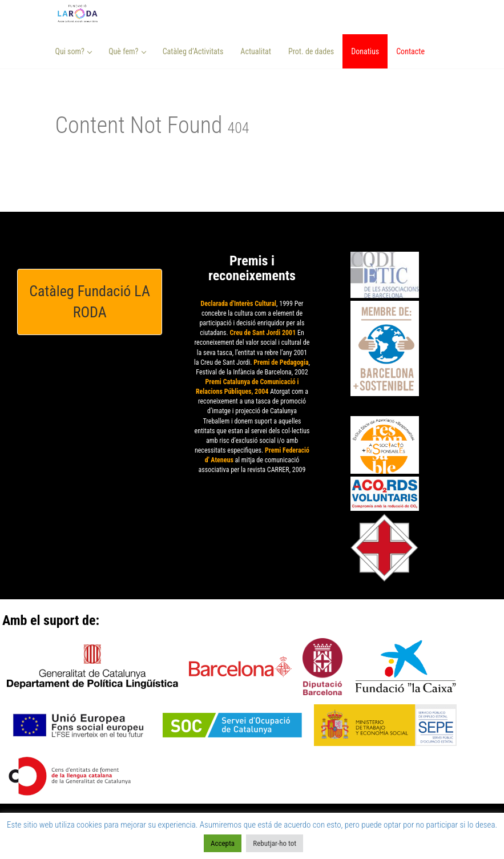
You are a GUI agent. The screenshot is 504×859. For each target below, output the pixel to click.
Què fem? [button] (127, 51)
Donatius (365, 51)
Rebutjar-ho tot (275, 843)
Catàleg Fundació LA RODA (90, 302)
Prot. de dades (311, 51)
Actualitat (256, 51)
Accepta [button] (223, 843)
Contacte (410, 51)
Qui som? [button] (74, 51)
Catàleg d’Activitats (193, 51)
